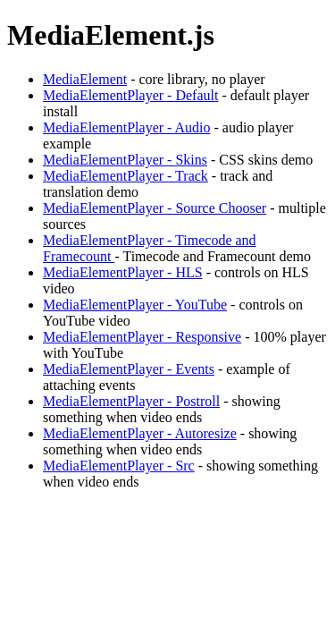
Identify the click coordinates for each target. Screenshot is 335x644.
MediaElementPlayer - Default (130, 95)
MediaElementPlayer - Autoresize (140, 433)
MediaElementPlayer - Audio (127, 127)
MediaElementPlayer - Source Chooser (155, 208)
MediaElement (85, 79)
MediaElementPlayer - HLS (123, 272)
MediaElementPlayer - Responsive (142, 337)
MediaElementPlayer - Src (119, 466)
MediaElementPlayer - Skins (125, 160)
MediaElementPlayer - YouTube (135, 305)
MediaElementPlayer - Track (126, 176)
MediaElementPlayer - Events (129, 369)
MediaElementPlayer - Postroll (131, 401)
